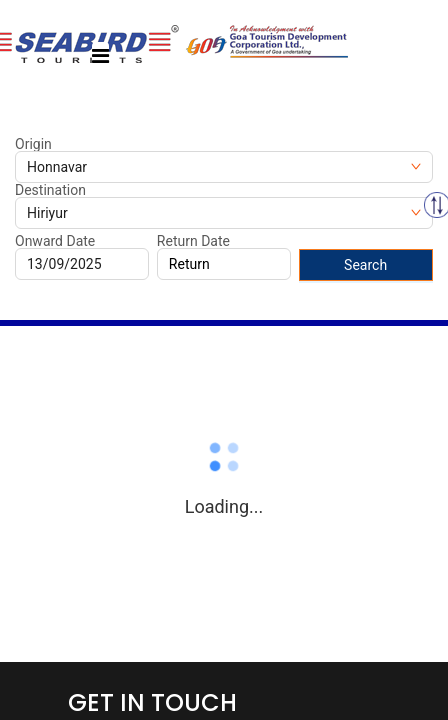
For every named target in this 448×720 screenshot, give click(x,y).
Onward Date (55, 241)
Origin (33, 144)
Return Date (193, 241)
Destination (50, 190)
